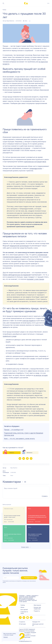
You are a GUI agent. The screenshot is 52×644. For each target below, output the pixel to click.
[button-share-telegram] (24, 458)
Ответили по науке (9, 507)
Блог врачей (24, 608)
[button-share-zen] (28, 616)
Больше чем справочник (37, 607)
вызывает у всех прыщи (35, 279)
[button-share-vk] (20, 458)
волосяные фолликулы (22, 79)
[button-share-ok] (27, 458)
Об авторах (22, 623)
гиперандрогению (36, 168)
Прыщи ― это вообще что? (14, 430)
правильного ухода (9, 336)
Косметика (31, 520)
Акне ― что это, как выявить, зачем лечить (19, 439)
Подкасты (37, 610)
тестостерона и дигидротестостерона (16, 148)
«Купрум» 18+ (36, 621)
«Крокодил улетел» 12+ (38, 623)
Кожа (12, 475)
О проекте (22, 621)
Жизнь (30, 507)
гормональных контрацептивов (35, 162)
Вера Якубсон (10, 21)
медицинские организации (19, 246)
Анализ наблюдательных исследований (17, 275)
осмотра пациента (29, 321)
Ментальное (37, 604)
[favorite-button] (30, 21)
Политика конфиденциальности (25, 639)
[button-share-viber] (31, 458)
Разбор (23, 604)
